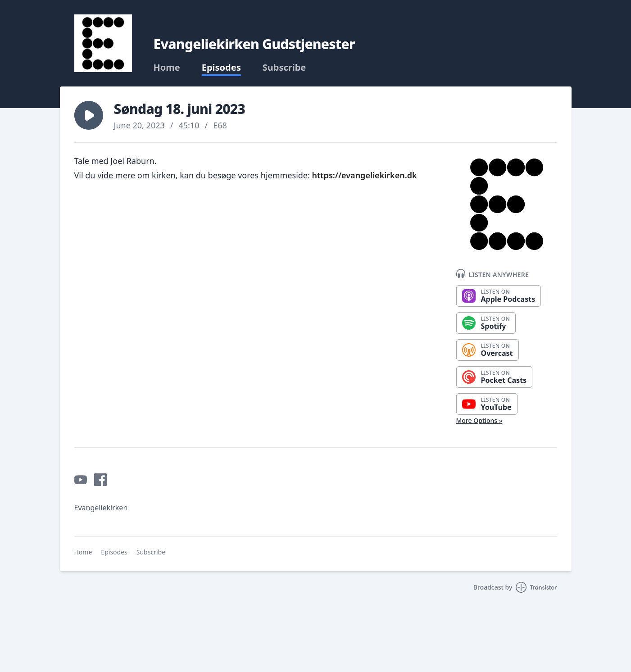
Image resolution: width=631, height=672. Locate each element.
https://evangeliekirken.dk (365, 175)
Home (167, 68)
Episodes (221, 68)
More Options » (479, 420)
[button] (89, 115)
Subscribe (284, 68)
